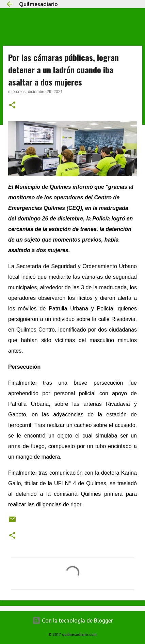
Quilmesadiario (38, 4)
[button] (12, 106)
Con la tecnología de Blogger (73, 620)
